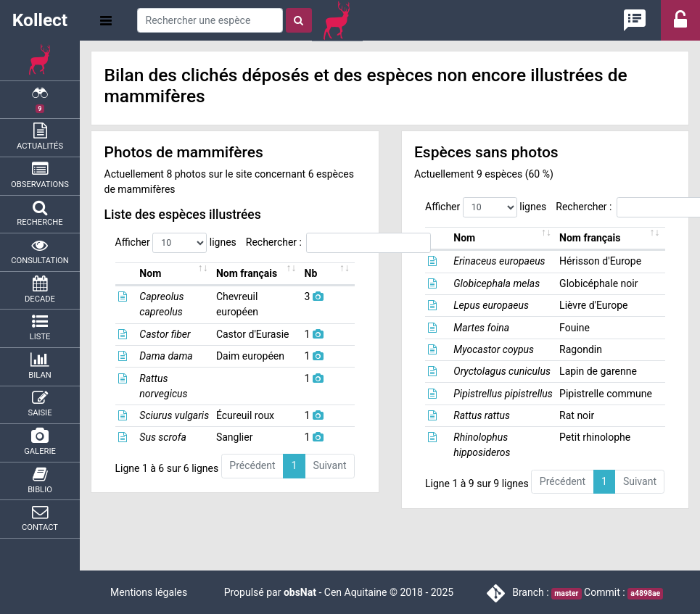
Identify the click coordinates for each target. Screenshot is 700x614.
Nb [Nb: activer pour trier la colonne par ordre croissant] (326, 273)
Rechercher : (338, 242)
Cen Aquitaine (356, 592)
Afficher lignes (176, 242)
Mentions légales (149, 592)
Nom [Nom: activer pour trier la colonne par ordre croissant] (144, 273)
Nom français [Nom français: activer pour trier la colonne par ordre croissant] (259, 273)
